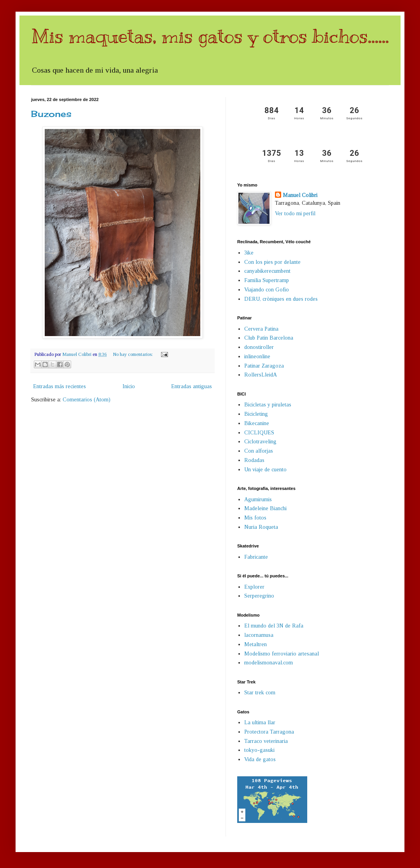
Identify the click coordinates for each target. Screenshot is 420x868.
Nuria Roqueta (261, 527)
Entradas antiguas (192, 386)
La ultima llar (260, 722)
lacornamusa (259, 635)
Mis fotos (255, 518)
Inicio (129, 386)
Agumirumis (258, 499)
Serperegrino (259, 596)
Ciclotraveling (260, 442)
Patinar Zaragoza (264, 366)
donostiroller (259, 347)
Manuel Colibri (300, 195)
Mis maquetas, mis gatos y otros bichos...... (210, 36)
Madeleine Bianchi (265, 508)
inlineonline (257, 356)
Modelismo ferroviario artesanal (282, 654)
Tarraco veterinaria (266, 741)
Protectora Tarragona (269, 732)
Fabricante (256, 557)
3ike (249, 253)
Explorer (254, 587)
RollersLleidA (261, 375)
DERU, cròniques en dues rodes (281, 299)
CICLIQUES (259, 433)
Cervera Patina (261, 329)
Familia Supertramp (267, 280)
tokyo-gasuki (259, 750)
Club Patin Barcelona (269, 338)
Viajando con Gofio (267, 290)
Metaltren (255, 644)
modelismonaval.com (269, 663)
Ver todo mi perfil (295, 214)
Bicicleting (256, 414)
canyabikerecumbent (267, 271)
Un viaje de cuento (265, 470)
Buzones (51, 114)
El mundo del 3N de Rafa (274, 626)
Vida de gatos (260, 759)
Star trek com (260, 693)
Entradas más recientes (59, 386)
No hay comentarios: (133, 354)
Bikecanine (257, 423)
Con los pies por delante (272, 262)
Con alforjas (259, 451)
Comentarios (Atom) (87, 400)
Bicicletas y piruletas (268, 405)
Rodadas (254, 460)
